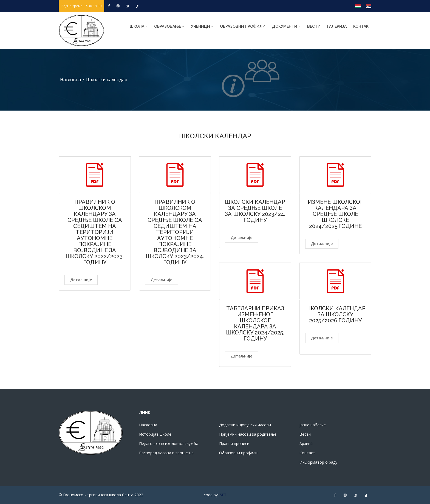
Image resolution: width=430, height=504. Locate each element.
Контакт (362, 26)
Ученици (202, 26)
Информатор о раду (318, 462)
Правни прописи (234, 444)
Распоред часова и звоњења (166, 453)
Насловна (70, 80)
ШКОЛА (139, 26)
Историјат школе (155, 434)
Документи (286, 26)
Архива (306, 444)
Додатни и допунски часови (245, 425)
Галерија (337, 26)
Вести (314, 26)
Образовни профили (243, 26)
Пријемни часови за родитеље (248, 434)
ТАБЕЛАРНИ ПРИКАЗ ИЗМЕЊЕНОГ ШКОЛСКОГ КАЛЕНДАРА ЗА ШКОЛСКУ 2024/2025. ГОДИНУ (255, 323)
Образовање (169, 26)
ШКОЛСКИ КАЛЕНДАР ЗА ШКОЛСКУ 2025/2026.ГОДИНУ (335, 314)
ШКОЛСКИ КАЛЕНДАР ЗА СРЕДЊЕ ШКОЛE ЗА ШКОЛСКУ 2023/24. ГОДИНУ (255, 211)
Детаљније (81, 280)
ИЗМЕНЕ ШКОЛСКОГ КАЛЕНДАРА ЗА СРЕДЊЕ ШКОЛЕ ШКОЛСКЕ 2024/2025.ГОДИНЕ (335, 214)
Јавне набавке (313, 425)
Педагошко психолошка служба (169, 444)
